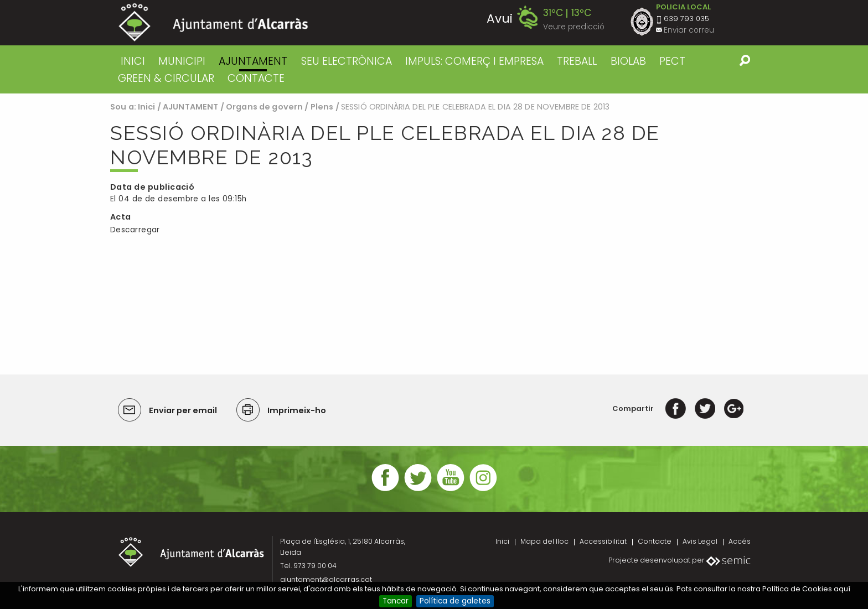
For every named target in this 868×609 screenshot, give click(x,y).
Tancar (396, 601)
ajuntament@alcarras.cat (326, 579)
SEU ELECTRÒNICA (347, 61)
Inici (133, 61)
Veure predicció (574, 27)
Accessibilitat (603, 541)
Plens (322, 107)
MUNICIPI (182, 61)
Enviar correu (689, 30)
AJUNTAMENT (253, 61)
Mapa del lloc (544, 541)
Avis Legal (700, 541)
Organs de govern (264, 107)
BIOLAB (628, 61)
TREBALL (577, 61)
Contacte (655, 541)
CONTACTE (256, 78)
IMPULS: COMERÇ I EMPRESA (474, 61)
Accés (740, 541)
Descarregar (135, 230)
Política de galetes (455, 601)
